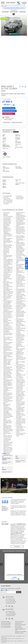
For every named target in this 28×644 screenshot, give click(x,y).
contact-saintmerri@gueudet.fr (9, 111)
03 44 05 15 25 (12, 600)
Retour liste (14, 8)
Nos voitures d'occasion (8, 5)
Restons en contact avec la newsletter (11, 589)
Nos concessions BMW (6, 623)
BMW (3, 590)
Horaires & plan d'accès (17, 122)
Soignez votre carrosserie (7, 470)
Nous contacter (18, 626)
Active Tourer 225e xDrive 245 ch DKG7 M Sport (15, 575)
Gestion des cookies (19, 633)
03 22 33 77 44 (11, 599)
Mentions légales (19, 628)
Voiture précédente (7, 8)
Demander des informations (9, 108)
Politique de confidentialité (21, 632)
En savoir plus (17, 546)
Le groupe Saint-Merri (5, 622)
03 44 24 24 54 (12, 616)
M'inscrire (19, 592)
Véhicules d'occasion (19, 622)
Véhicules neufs (18, 623)
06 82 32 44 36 (6, 122)
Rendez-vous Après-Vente (20, 625)
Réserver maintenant (7, 113)
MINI (7, 590)
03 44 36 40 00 (13, 602)
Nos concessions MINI (6, 625)
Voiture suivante (21, 8)
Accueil (2, 5)
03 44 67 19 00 (12, 603)
